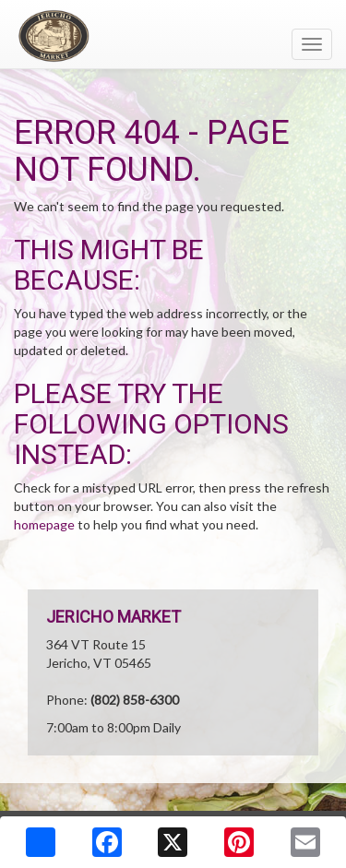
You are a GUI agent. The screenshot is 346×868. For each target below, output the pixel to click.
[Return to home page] (173, 36)
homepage (44, 524)
